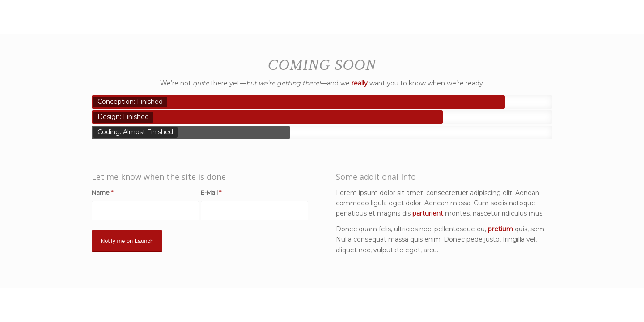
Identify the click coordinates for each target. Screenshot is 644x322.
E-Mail (211, 193)
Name (102, 193)
